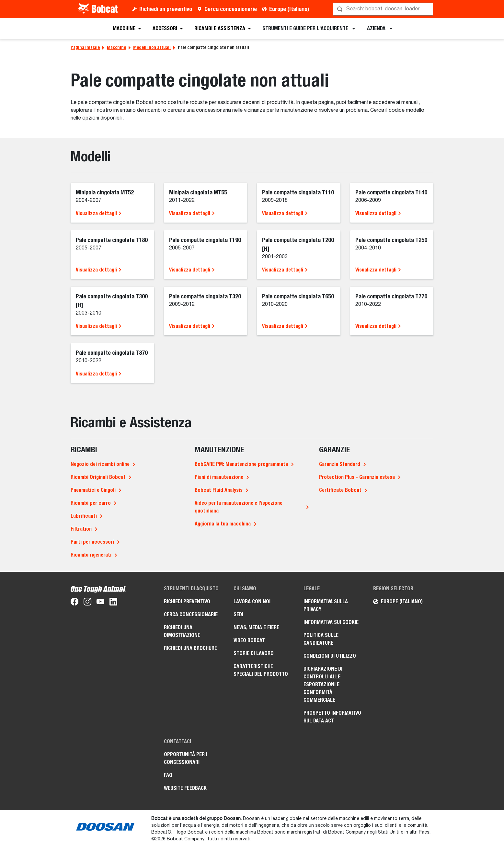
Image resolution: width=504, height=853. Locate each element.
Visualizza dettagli (99, 213)
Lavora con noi (252, 601)
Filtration (81, 529)
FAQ (168, 775)
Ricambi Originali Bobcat (98, 477)
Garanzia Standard (340, 464)
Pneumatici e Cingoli (93, 490)
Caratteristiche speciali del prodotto (261, 670)
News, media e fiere (256, 627)
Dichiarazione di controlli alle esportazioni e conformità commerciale (323, 684)
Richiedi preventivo (187, 601)
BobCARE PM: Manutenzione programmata (241, 464)
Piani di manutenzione (219, 477)
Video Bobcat (249, 640)
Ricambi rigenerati (91, 555)
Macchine (116, 47)
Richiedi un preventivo (166, 9)
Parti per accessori (92, 542)
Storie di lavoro (254, 653)
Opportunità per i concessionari (186, 758)
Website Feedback (185, 788)
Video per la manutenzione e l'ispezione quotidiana (239, 507)
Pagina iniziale (85, 47)
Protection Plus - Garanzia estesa (357, 477)
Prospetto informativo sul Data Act (332, 717)
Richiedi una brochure (190, 648)
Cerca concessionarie (231, 9)
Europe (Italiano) (289, 9)
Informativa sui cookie (331, 622)
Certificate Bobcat (340, 490)
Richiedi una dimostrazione (182, 631)
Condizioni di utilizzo (330, 656)
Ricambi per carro (91, 503)
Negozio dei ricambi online (100, 464)
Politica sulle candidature (321, 639)
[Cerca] (384, 9)
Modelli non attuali (152, 47)
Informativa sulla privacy (326, 605)
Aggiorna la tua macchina (223, 524)
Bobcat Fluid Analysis (219, 490)
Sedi (238, 614)
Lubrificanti (84, 516)
